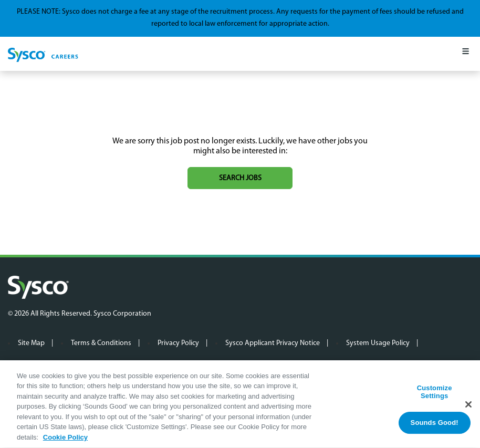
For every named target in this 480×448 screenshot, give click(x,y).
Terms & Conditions (101, 343)
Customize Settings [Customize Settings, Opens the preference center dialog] (435, 395)
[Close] (468, 407)
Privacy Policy (178, 343)
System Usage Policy (378, 343)
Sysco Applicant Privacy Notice (273, 343)
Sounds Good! (435, 425)
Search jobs (240, 178)
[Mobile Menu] (466, 54)
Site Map (31, 343)
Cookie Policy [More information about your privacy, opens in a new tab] (65, 440)
